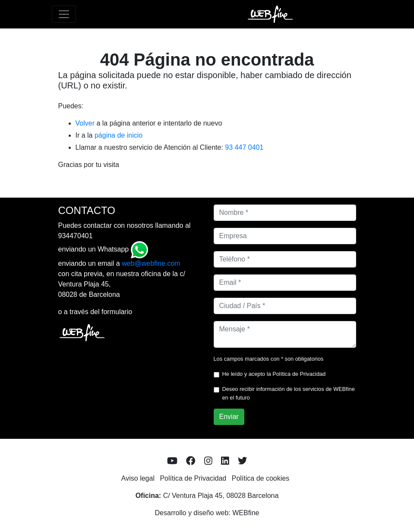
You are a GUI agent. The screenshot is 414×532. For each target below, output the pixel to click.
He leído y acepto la (274, 374)
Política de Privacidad (299, 374)
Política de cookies (261, 478)
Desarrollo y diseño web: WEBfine (207, 513)
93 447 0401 (244, 147)
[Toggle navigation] (64, 14)
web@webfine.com (151, 263)
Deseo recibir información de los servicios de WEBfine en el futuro (289, 393)
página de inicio (119, 135)
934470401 (76, 236)
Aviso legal (138, 478)
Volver (85, 123)
